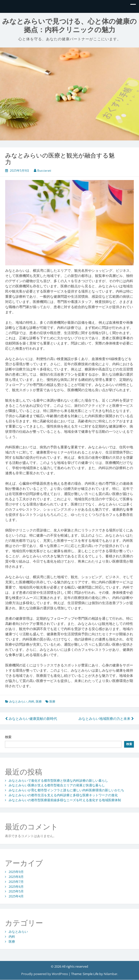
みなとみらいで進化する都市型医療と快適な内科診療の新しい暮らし (58, 780)
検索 (8, 737)
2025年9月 (16, 872)
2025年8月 (16, 877)
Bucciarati (44, 171)
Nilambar (110, 974)
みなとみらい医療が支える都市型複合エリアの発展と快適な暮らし (57, 785)
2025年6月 (16, 887)
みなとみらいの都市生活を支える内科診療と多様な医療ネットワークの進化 (63, 795)
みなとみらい (18, 701)
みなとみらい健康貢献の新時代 (31, 718)
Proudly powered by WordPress (45, 974)
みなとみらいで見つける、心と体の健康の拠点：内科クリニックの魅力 (69, 26)
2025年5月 (16, 891)
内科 (31, 701)
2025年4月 (16, 896)
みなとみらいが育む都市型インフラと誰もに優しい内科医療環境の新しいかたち (66, 790)
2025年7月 (16, 882)
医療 (39, 701)
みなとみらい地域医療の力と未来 (106, 718)
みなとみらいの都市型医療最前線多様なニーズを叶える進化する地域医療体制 (65, 800)
